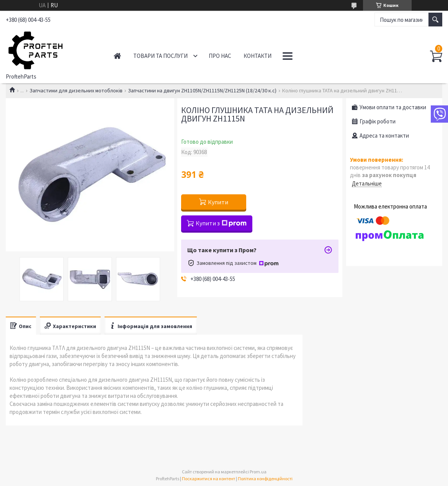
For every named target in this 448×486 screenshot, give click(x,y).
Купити (218, 202)
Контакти (258, 56)
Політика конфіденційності (265, 479)
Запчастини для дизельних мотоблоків (76, 90)
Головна (117, 56)
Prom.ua (258, 472)
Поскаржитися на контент (208, 479)
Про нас (220, 56)
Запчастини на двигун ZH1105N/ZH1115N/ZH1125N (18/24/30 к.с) (202, 90)
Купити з (221, 223)
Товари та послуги (160, 56)
